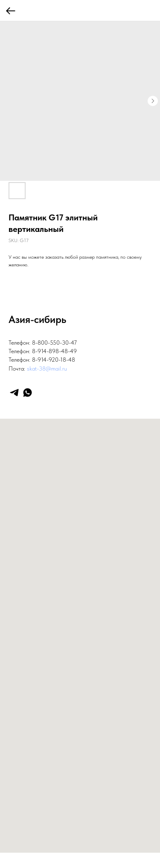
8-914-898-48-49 (54, 351)
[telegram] (14, 393)
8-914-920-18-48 (54, 360)
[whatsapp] (28, 393)
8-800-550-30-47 (54, 343)
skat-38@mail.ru (47, 368)
